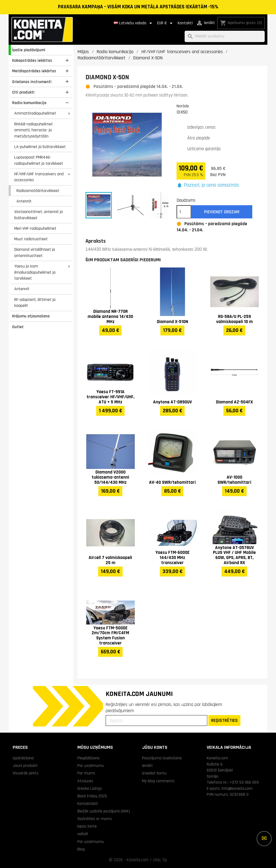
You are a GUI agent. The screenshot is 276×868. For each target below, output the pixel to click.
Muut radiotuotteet (31, 239)
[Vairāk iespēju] (264, 839)
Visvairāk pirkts (26, 773)
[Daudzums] (184, 212)
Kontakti (185, 23)
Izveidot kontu (154, 773)
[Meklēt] (225, 37)
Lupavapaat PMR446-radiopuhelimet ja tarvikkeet (39, 160)
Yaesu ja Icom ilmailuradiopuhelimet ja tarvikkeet (35, 272)
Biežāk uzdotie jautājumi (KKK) (104, 811)
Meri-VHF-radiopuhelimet (35, 228)
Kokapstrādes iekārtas (32, 60)
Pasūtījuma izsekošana (162, 758)
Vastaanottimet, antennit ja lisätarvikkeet (39, 215)
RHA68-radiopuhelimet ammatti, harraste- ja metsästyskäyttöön (34, 130)
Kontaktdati (88, 804)
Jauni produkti (25, 766)
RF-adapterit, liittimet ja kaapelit (35, 303)
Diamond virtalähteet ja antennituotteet (35, 253)
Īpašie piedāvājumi (29, 50)
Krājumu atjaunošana (31, 316)
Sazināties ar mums (95, 819)
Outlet (18, 327)
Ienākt (147, 766)
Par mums (86, 773)
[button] (208, 185)
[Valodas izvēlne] (134, 23)
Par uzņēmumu (91, 766)
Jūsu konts (155, 747)
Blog (81, 849)
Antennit (24, 201)
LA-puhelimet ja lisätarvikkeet (40, 147)
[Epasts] (156, 721)
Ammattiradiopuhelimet (35, 113)
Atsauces (85, 781)
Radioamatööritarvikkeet (38, 191)
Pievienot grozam (222, 212)
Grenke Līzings (90, 788)
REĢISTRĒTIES (224, 720)
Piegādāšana (88, 758)
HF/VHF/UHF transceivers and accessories (39, 177)
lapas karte (87, 826)
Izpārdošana (23, 758)
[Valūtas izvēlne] (166, 23)
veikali (83, 834)
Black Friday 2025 (92, 796)
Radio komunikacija (29, 103)
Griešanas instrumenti (32, 82)
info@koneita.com (237, 788)
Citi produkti (23, 92)
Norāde (183, 106)
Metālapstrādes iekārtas (34, 71)
